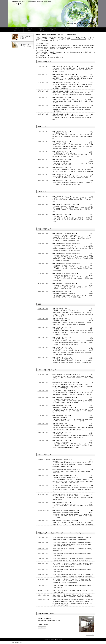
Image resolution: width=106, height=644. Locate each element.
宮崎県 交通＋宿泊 (43, 502)
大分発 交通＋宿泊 (43, 554)
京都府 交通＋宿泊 (43, 309)
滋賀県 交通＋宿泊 (43, 327)
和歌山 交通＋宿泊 (43, 357)
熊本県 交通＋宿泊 (43, 494)
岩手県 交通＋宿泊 (43, 91)
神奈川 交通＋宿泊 (43, 141)
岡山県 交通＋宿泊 (43, 374)
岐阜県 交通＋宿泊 (43, 253)
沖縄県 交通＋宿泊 (43, 521)
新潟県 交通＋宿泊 (43, 196)
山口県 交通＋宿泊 (43, 391)
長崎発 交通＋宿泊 (43, 549)
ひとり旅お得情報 (22, 45)
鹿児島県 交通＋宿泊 (43, 511)
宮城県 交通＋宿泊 (43, 98)
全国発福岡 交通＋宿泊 (44, 459)
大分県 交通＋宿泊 (43, 486)
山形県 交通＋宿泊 (43, 106)
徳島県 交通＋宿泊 (43, 424)
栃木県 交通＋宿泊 (43, 174)
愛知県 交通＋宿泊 (43, 243)
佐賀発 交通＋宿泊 (43, 538)
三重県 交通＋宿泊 (43, 263)
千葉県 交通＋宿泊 (43, 151)
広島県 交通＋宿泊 (43, 383)
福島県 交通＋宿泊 (43, 114)
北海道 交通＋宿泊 (43, 66)
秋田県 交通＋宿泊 (43, 83)
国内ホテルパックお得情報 (22, 37)
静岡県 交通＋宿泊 (43, 233)
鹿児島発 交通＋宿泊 (43, 590)
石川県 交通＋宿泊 (43, 283)
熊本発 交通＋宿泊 (43, 570)
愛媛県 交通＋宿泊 (43, 440)
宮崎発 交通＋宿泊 (43, 586)
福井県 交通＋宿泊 (43, 292)
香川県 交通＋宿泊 (43, 416)
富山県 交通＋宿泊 (43, 273)
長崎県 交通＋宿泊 (43, 476)
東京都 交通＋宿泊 (43, 131)
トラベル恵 (25, 4)
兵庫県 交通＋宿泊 (43, 347)
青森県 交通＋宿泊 (43, 75)
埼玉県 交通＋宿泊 (43, 160)
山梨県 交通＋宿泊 (43, 214)
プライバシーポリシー (17, 643)
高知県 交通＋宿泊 (43, 432)
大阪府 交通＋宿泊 (43, 337)
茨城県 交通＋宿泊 (43, 168)
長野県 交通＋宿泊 (43, 204)
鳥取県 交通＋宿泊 (43, 406)
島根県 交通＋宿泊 (43, 397)
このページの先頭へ (90, 635)
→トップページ (42, 628)
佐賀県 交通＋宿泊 (43, 469)
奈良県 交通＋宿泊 (43, 319)
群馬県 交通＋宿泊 (43, 181)
